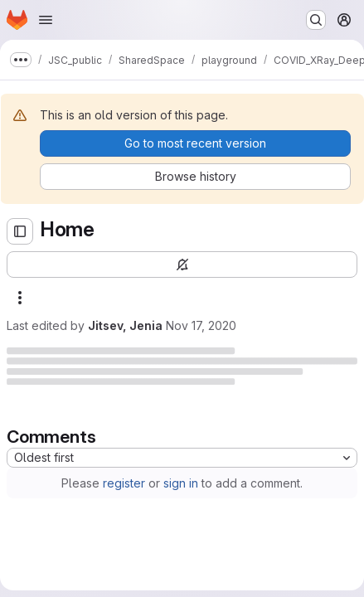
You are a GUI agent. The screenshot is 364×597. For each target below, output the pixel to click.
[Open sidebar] (20, 231)
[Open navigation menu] (46, 20)
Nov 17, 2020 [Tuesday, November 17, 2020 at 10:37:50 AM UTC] (201, 325)
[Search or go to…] (316, 20)
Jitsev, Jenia (125, 325)
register (124, 483)
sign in (181, 483)
